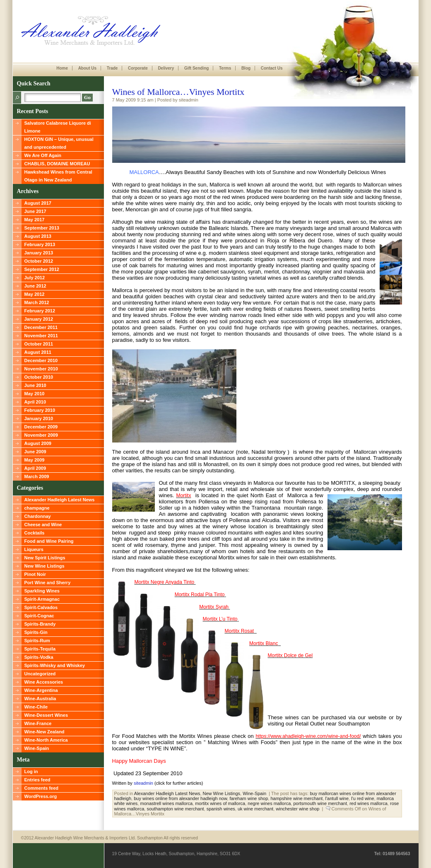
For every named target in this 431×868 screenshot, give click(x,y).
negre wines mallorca (269, 803)
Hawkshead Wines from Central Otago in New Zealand (58, 176)
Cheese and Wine (43, 525)
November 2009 (41, 435)
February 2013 (40, 244)
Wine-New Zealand (45, 732)
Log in (31, 771)
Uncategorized (40, 674)
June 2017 (35, 211)
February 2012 (40, 311)
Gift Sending (196, 68)
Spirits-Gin (36, 632)
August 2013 (38, 236)
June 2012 (35, 286)
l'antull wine (337, 798)
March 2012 (37, 302)
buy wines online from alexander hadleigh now (180, 798)
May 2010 (35, 394)
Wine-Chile (36, 707)
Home (62, 68)
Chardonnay (38, 516)
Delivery (166, 68)
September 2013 (42, 228)
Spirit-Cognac (39, 616)
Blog (246, 68)
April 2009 (35, 468)
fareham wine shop (249, 798)
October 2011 (39, 344)
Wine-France (38, 723)
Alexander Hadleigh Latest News (60, 500)
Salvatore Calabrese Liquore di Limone (58, 127)
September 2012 (42, 269)
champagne (37, 508)
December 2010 (41, 360)
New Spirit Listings (45, 558)
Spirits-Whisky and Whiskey (55, 665)
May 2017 (35, 220)
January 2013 (39, 253)
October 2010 (39, 377)
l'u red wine (362, 798)
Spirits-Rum (37, 641)
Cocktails (35, 533)
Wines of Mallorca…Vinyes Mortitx (178, 92)
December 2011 (41, 327)
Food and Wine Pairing (49, 541)
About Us (87, 68)
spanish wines (221, 809)
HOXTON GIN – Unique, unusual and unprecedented (59, 143)
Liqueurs (34, 549)
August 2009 (38, 443)
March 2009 (37, 476)
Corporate (138, 68)
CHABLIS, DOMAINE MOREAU (57, 164)
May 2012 (35, 294)
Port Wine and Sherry (48, 583)
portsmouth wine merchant (320, 803)
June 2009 (35, 452)
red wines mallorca (368, 803)
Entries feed (37, 780)
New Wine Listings (45, 566)
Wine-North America (46, 740)
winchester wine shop (297, 809)
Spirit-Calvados (41, 607)
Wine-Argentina (41, 690)
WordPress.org (41, 796)
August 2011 (38, 352)
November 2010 (41, 369)
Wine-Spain (37, 748)
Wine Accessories (44, 682)
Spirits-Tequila (40, 649)
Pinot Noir (35, 574)
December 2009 (41, 427)
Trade (112, 68)
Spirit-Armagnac (42, 599)
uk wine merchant (255, 809)
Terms (225, 68)
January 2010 (39, 418)
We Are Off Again (43, 155)
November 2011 (41, 336)
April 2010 (35, 402)
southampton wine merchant (175, 809)
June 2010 (35, 385)
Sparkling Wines (42, 591)
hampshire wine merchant (296, 798)
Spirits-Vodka (39, 657)
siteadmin (143, 783)
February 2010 (40, 410)
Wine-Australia (40, 699)
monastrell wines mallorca (166, 803)
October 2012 (39, 261)
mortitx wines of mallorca (220, 803)
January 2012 (39, 319)
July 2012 (35, 278)
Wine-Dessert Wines (46, 715)
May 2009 (35, 460)
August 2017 (38, 203)
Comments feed (42, 788)
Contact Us (272, 68)
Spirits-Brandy (40, 624)
